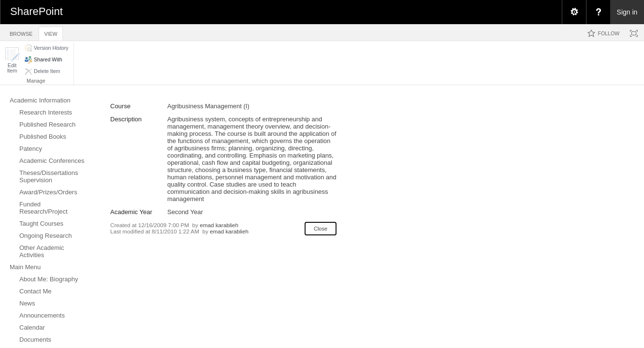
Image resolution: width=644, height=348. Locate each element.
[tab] (21, 32)
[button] (12, 60)
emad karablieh (219, 225)
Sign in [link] (627, 12)
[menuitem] (574, 12)
